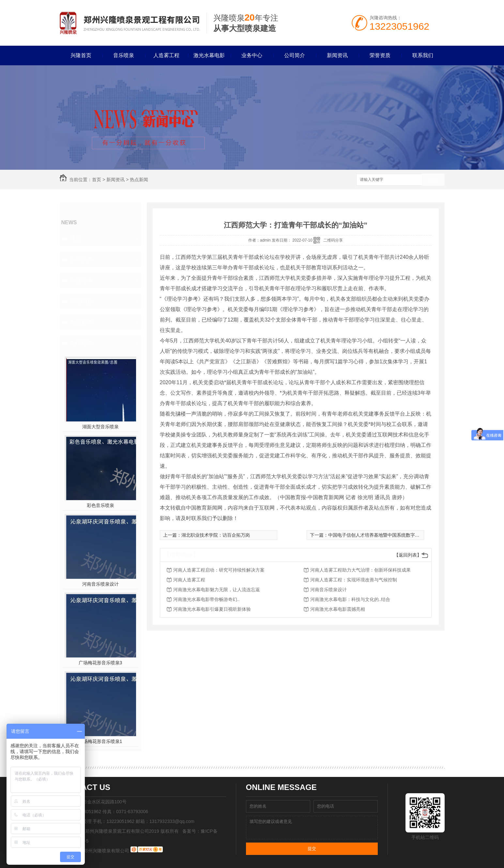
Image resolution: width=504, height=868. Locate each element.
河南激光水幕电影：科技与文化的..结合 (350, 599)
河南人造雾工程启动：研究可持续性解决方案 (219, 570)
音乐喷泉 (124, 55)
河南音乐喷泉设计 (100, 584)
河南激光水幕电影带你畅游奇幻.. (206, 599)
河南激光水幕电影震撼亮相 (338, 609)
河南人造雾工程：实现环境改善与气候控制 (354, 580)
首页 (97, 180)
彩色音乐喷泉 (100, 505)
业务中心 (252, 55)
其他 (75, 239)
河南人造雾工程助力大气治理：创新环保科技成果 (360, 570)
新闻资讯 (337, 55)
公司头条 (81, 260)
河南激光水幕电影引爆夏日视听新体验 (212, 609)
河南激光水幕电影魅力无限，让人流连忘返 (217, 590)
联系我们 (423, 55)
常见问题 (81, 301)
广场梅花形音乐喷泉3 (100, 663)
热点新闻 (139, 180)
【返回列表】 (408, 555)
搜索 (433, 180)
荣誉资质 (380, 55)
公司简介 (295, 55)
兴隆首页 (81, 55)
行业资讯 (81, 280)
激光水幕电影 (209, 55)
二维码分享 (333, 240)
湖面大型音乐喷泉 (100, 427)
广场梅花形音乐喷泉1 (100, 741)
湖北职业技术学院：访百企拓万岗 (216, 535)
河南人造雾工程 (189, 580)
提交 (312, 849)
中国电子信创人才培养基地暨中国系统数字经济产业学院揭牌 (390, 535)
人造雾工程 (166, 55)
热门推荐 (81, 343)
